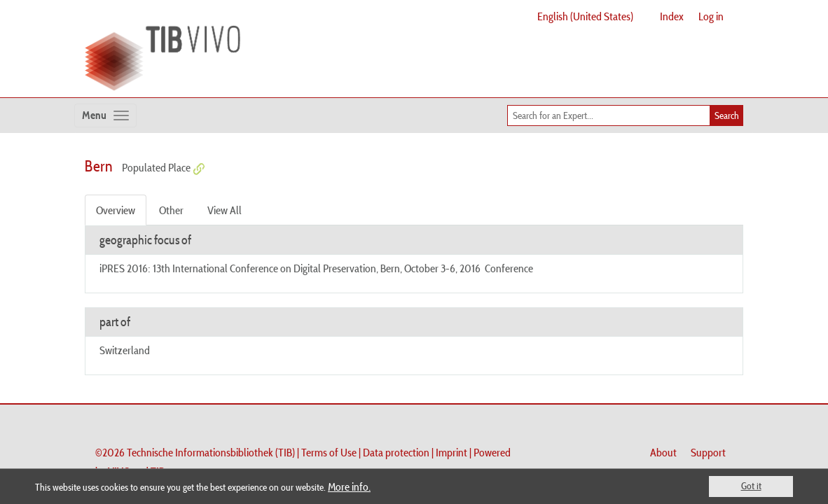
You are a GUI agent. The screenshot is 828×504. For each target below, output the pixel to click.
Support (708, 452)
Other (171, 210)
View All (225, 210)
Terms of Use (329, 452)
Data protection (396, 452)
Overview (116, 210)
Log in (711, 16)
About (663, 452)
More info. (349, 486)
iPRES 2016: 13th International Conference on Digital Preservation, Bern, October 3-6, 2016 (290, 268)
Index (672, 16)
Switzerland (125, 350)
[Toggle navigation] (105, 115)
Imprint (451, 452)
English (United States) (585, 16)
